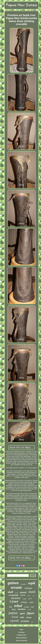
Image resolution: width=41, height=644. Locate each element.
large (14, 609)
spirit (22, 613)
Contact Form (21, 635)
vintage (28, 588)
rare (33, 596)
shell (10, 592)
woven (29, 609)
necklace (22, 609)
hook (16, 593)
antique (24, 602)
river (14, 602)
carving (26, 607)
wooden (23, 584)
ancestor (16, 598)
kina (11, 607)
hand (23, 595)
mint (32, 607)
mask (32, 592)
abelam (29, 617)
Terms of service (21, 641)
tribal (18, 606)
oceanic (17, 587)
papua (13, 613)
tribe (22, 617)
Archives (21, 632)
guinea (13, 583)
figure (31, 613)
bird (32, 622)
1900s (29, 596)
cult (32, 602)
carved (14, 621)
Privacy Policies (21, 638)
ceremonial (13, 595)
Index (22, 630)
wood (15, 617)
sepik (32, 583)
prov (30, 599)
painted (23, 592)
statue (25, 621)
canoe (25, 599)
